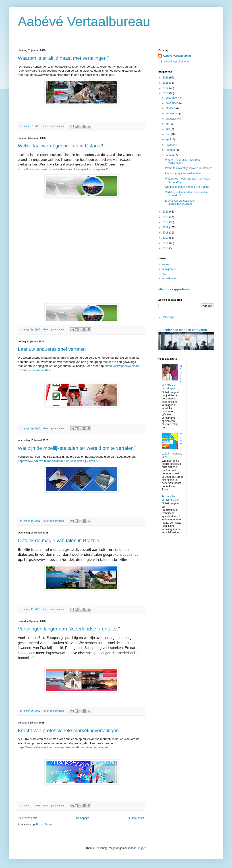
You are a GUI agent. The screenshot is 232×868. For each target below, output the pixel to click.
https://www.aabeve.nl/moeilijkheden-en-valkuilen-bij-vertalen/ (58, 461)
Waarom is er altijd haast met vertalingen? (64, 58)
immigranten (169, 269)
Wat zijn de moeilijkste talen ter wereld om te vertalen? (77, 448)
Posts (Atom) (44, 825)
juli (168, 124)
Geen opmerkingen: (54, 126)
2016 (166, 243)
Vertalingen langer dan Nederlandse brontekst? (69, 629)
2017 (166, 238)
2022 (166, 212)
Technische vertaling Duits (170, 498)
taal (164, 274)
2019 (166, 227)
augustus (172, 119)
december (172, 98)
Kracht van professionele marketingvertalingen (68, 731)
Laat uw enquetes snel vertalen (52, 349)
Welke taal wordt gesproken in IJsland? (60, 146)
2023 (166, 93)
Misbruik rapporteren (174, 289)
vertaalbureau (170, 278)
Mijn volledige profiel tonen (174, 62)
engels (166, 265)
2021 (166, 217)
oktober (171, 108)
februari (171, 150)
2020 (166, 222)
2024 (166, 88)
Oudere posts (136, 818)
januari (170, 155)
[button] (123, 234)
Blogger (141, 848)
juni (168, 129)
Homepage (83, 818)
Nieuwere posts (28, 818)
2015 (166, 248)
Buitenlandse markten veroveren (183, 330)
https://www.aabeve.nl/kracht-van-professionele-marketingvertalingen (63, 747)
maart (170, 145)
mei (168, 134)
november (172, 103)
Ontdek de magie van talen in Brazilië (58, 540)
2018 (166, 233)
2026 (166, 78)
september (172, 114)
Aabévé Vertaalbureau (84, 22)
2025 (166, 83)
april (169, 139)
